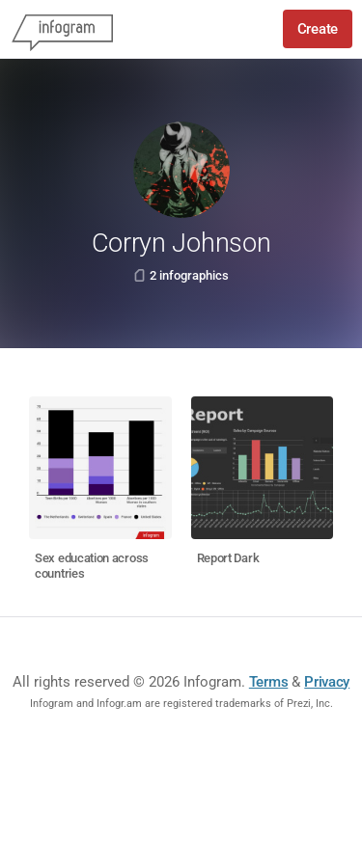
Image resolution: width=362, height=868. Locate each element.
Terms (269, 682)
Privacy (327, 682)
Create (318, 29)
